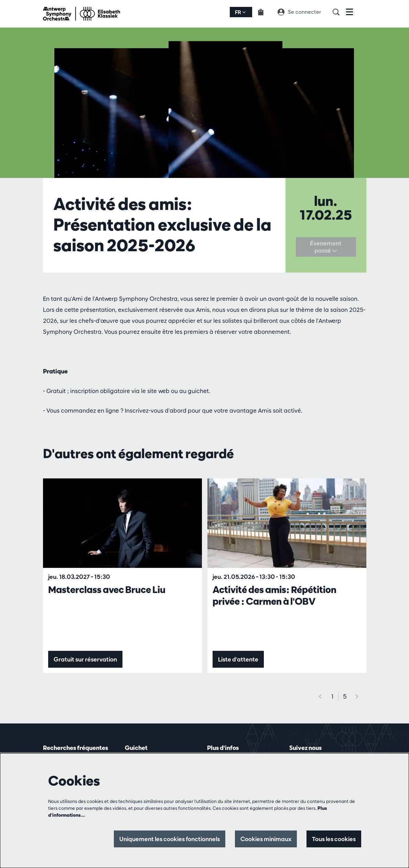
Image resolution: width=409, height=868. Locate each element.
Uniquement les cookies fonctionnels (170, 839)
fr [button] (240, 12)
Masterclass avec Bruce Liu (107, 590)
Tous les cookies (334, 839)
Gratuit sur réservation (85, 659)
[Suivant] (357, 696)
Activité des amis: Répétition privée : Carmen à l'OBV (275, 595)
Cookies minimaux (266, 839)
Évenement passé (326, 247)
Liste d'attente (238, 659)
